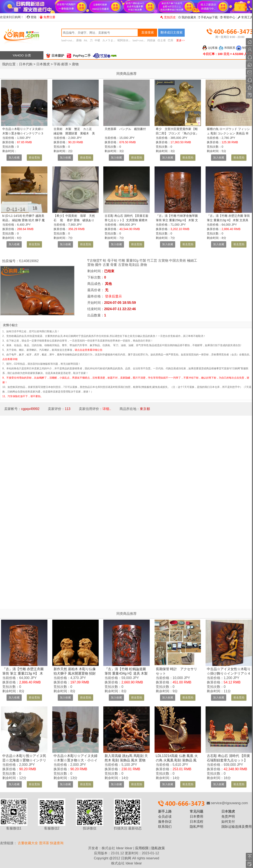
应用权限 (142, 848)
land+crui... (68, 40)
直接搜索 (148, 32)
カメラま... (109, 40)
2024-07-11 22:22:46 (120, 309)
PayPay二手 (78, 56)
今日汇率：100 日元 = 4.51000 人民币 (228, 54)
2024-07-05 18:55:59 (120, 303)
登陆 (32, 17)
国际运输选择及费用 (237, 827)
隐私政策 (158, 848)
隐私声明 (196, 827)
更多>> (181, 40)
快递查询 (57, 843)
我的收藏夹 (187, 17)
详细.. (107, 409)
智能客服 (245, 48)
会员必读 (165, 816)
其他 (108, 284)
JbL (86, 40)
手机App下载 (208, 17)
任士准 (162, 40)
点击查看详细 (10, 359)
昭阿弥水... (124, 40)
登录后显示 (113, 296)
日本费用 (196, 816)
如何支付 (228, 822)
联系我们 (165, 827)
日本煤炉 (55, 56)
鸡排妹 (151, 40)
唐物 (79, 40)
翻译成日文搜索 (172, 32)
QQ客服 (210, 48)
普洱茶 (44, 843)
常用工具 (245, 17)
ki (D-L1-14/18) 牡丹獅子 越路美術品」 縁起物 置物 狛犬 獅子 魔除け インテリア (24, 220)
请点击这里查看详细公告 (89, 350)
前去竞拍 (34, 157)
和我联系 (227, 48)
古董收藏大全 (28, 843)
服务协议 (165, 822)
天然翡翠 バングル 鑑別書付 (125, 129)
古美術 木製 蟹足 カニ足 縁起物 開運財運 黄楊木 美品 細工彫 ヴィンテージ (74, 133)
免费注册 (47, 17)
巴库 (171, 40)
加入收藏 (14, 157)
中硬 (97, 40)
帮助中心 (228, 17)
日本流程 (196, 822)
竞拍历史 (168, 17)
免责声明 (228, 816)
